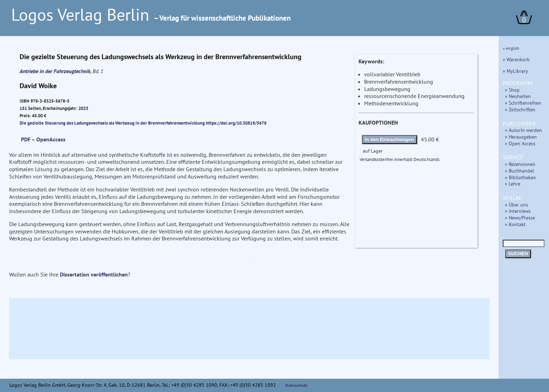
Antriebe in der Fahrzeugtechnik (55, 71)
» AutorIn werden (523, 130)
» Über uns (516, 205)
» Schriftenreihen (523, 103)
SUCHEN (518, 254)
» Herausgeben (521, 137)
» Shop (512, 90)
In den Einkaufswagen (389, 139)
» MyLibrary (515, 71)
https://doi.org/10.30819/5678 (236, 123)
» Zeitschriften (520, 109)
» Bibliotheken (520, 177)
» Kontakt (515, 224)
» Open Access (520, 143)
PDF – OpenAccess (43, 139)
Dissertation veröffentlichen (94, 274)
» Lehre (513, 184)
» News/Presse (520, 218)
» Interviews (518, 211)
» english (511, 48)
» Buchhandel (519, 171)
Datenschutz (297, 385)
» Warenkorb (516, 59)
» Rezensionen (520, 164)
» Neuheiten (518, 96)
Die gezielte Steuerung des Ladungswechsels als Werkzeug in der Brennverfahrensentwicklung (113, 123)
